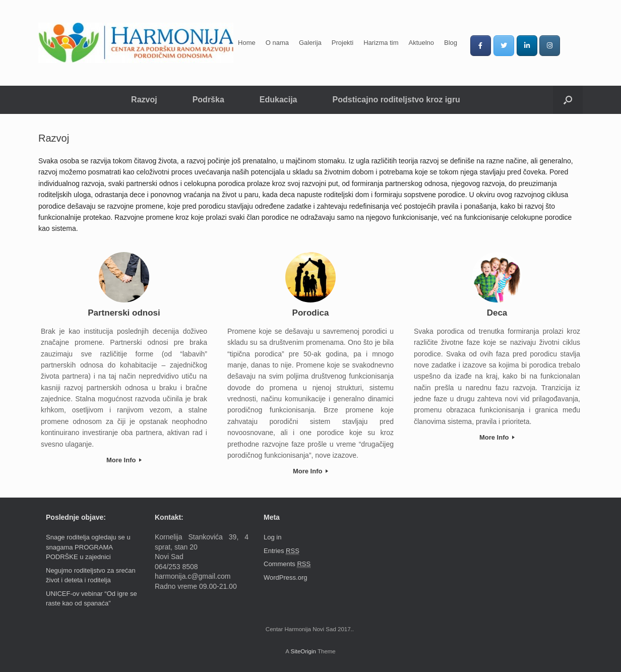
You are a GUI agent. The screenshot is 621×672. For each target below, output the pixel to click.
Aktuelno (421, 43)
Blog (451, 43)
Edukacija (278, 100)
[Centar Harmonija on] (572, 45)
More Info (124, 460)
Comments (287, 564)
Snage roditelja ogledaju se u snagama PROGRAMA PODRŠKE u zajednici (88, 547)
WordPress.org (285, 577)
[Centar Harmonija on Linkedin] (527, 46)
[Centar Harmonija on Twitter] (504, 46)
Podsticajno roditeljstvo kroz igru (396, 100)
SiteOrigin (303, 651)
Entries (282, 551)
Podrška (208, 100)
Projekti (343, 43)
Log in (272, 537)
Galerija (310, 43)
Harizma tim (381, 43)
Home (247, 43)
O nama (277, 43)
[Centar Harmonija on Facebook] (481, 46)
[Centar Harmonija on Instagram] (550, 46)
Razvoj (144, 100)
